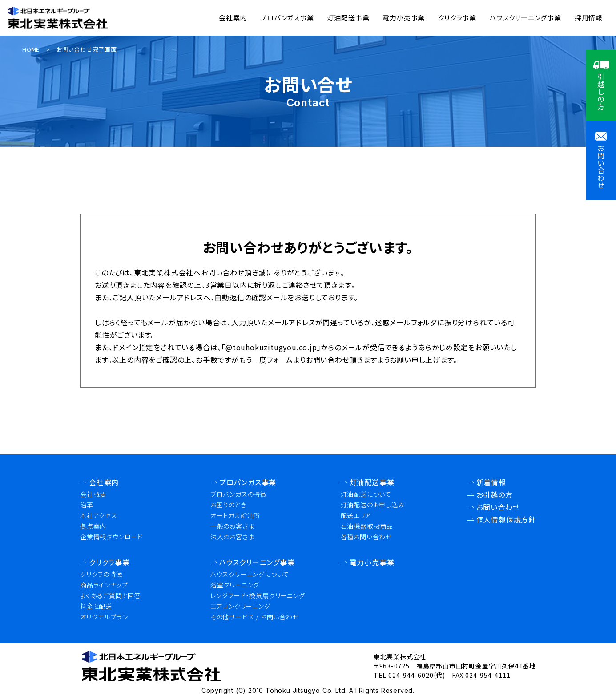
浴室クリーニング (235, 585)
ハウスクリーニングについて (250, 574)
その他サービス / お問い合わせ (255, 617)
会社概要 (93, 494)
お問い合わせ (498, 507)
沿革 (87, 505)
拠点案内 (93, 526)
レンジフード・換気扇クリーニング (258, 595)
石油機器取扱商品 (367, 526)
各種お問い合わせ (366, 537)
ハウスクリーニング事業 (525, 18)
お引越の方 (495, 494)
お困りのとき (228, 505)
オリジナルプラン (104, 617)
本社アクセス (99, 515)
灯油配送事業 (348, 18)
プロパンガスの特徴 (239, 494)
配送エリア (356, 515)
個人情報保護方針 (506, 519)
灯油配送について (366, 494)
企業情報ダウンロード (111, 537)
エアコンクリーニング (240, 606)
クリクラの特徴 (101, 574)
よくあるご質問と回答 (111, 595)
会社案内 (233, 18)
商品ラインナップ (104, 585)
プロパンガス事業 (287, 18)
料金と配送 (96, 606)
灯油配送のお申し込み (373, 505)
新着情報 (491, 482)
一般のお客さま (232, 526)
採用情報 (589, 18)
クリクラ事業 (457, 18)
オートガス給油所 (235, 515)
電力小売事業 (404, 18)
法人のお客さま (232, 537)
